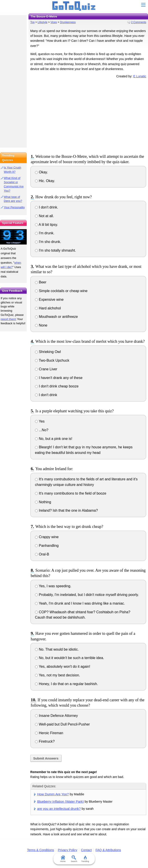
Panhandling (47, 546)
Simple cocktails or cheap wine (61, 291)
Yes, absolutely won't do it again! (63, 667)
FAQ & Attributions (108, 850)
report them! (8, 319)
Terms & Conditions (40, 850)
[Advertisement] (88, 115)
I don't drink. (47, 207)
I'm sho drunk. (48, 242)
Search (74, 859)
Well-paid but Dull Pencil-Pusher (62, 724)
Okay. (41, 172)
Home (63, 859)
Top (32, 22)
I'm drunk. (45, 233)
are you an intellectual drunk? (59, 809)
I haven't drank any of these (59, 378)
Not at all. (44, 216)
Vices (54, 22)
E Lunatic (140, 76)
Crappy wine (47, 537)
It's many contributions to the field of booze (71, 493)
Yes (40, 421)
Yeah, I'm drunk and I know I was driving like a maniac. (80, 603)
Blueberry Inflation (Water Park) (60, 801)
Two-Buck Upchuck (52, 360)
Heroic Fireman (49, 733)
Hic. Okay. (45, 181)
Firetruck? (45, 741)
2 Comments (139, 22)
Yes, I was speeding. (53, 586)
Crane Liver (46, 369)
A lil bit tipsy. (46, 225)
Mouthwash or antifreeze (56, 317)
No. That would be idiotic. (57, 649)
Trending (85, 859)
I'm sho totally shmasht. (55, 250)
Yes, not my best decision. (57, 675)
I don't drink (46, 395)
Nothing (43, 502)
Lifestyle (43, 22)
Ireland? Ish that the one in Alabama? (66, 510)
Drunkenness (68, 22)
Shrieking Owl (48, 352)
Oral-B (42, 554)
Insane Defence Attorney (56, 716)
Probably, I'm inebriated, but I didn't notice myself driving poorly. (87, 595)
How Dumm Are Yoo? (53, 794)
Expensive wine (49, 300)
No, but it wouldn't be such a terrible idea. (69, 658)
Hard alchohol (48, 308)
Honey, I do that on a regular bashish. (66, 684)
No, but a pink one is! (54, 439)
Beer (41, 282)
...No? (42, 430)
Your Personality (14, 207)
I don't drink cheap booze (57, 386)
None (41, 325)
